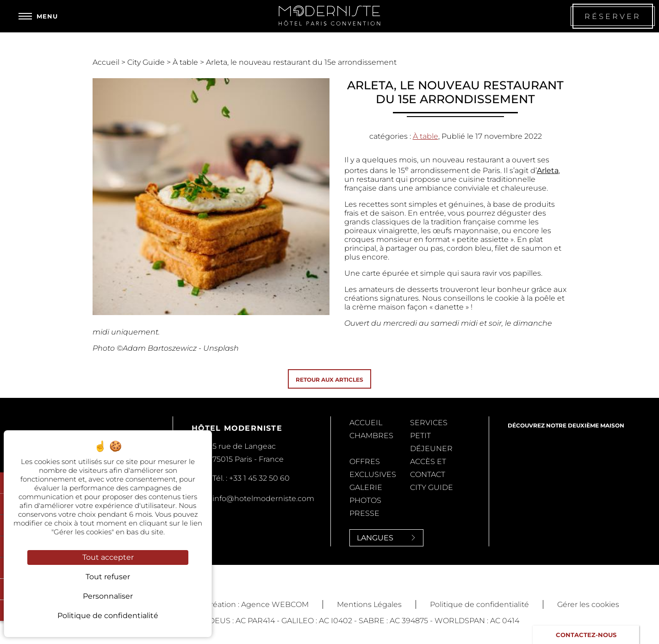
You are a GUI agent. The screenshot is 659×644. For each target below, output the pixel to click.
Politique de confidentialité (479, 604)
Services (429, 423)
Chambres (371, 436)
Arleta (548, 170)
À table (186, 62)
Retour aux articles (329, 380)
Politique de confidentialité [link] (108, 616)
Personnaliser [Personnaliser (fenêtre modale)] (108, 596)
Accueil (107, 62)
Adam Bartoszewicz (160, 348)
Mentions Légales (369, 604)
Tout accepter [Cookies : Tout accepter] (108, 557)
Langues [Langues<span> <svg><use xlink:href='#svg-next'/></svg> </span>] (386, 538)
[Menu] (38, 16)
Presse (364, 513)
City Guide (147, 62)
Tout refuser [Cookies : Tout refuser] (108, 577)
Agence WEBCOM (275, 604)
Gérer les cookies (588, 604)
